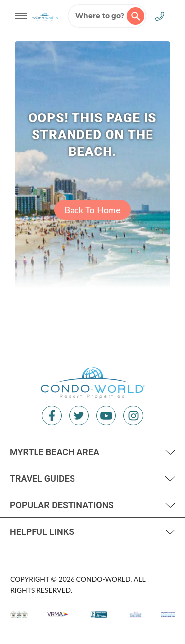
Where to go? (110, 16)
